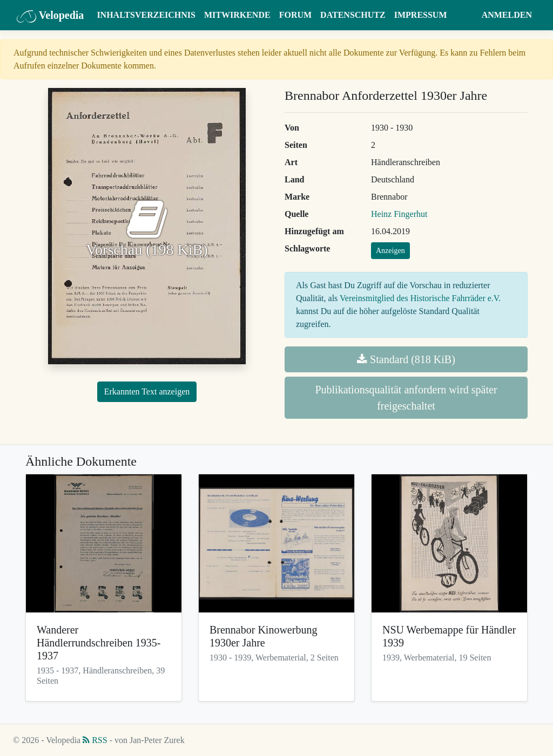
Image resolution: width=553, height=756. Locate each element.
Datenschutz (353, 15)
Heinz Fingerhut (399, 214)
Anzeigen (390, 251)
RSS (95, 740)
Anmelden (507, 15)
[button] (467, 15)
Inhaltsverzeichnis (146, 15)
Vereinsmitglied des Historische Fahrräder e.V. (420, 298)
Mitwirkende (237, 15)
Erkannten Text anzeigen (147, 391)
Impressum (421, 15)
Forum (295, 15)
